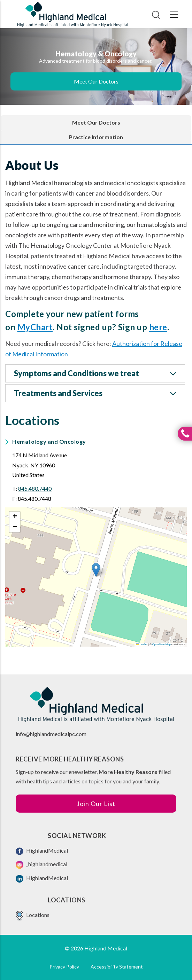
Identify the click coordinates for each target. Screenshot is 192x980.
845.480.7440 (35, 488)
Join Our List (96, 804)
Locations (33, 915)
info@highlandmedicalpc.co (49, 734)
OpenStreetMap (162, 644)
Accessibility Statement (117, 967)
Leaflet (142, 644)
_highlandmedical (41, 865)
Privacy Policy (64, 967)
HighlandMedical (42, 851)
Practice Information (96, 137)
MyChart (35, 327)
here (158, 327)
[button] (96, 570)
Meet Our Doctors (96, 81)
